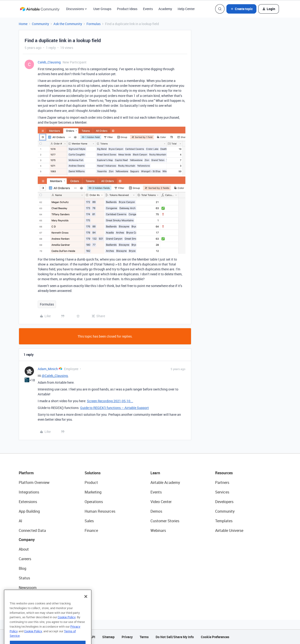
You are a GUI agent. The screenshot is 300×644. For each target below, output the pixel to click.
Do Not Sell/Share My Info (175, 637)
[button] (241, 9)
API (93, 637)
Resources (224, 473)
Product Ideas (127, 9)
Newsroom (28, 588)
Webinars (158, 530)
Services (222, 492)
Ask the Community (68, 24)
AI (21, 521)
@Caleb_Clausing (55, 376)
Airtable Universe (229, 530)
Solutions (93, 473)
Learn (155, 473)
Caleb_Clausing (49, 62)
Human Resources (100, 511)
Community (40, 24)
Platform (26, 473)
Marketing (93, 492)
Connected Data (32, 530)
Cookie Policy (67, 630)
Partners (222, 482)
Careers (25, 559)
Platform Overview (34, 482)
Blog (22, 568)
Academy (165, 9)
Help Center (186, 9)
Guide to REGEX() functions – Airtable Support (114, 408)
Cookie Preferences (215, 637)
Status (24, 578)
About (24, 549)
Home (23, 24)
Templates (224, 521)
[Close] (86, 610)
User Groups (102, 9)
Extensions (28, 502)
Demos (156, 511)
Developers (224, 502)
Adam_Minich (48, 369)
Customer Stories (165, 521)
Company (27, 540)
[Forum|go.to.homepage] (40, 9)
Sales (89, 521)
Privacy (127, 637)
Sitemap (108, 637)
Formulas (94, 24)
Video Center (161, 502)
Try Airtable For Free (35, 597)
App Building (29, 511)
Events (148, 9)
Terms (144, 637)
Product (91, 482)
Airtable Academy (165, 482)
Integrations (29, 492)
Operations (94, 502)
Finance (91, 530)
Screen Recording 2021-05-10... (110, 401)
